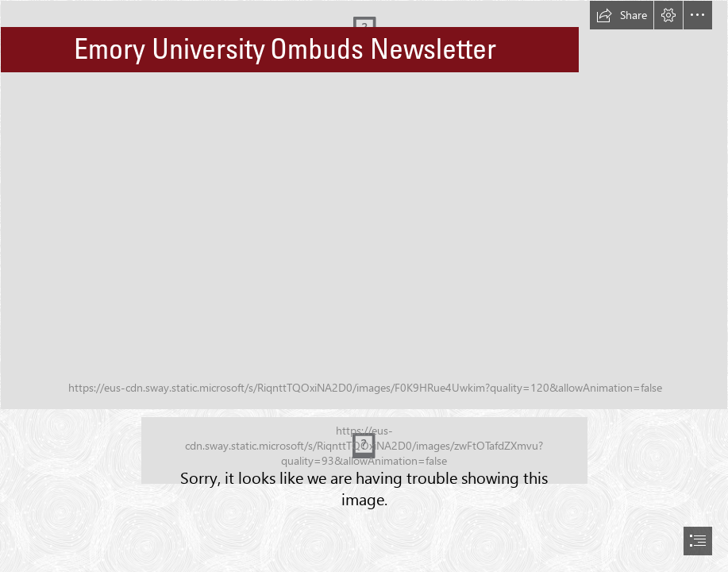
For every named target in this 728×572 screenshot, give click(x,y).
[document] (364, 286)
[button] (622, 15)
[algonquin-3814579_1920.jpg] (364, 205)
